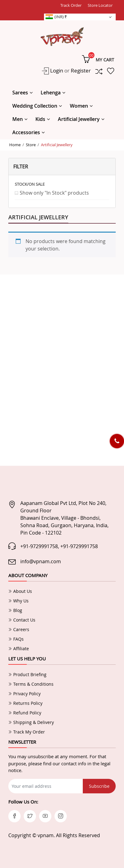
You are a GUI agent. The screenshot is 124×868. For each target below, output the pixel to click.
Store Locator (100, 5)
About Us (20, 591)
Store (31, 145)
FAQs (16, 639)
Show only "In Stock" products (54, 193)
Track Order (71, 5)
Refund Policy (25, 713)
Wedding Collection (35, 106)
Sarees (20, 93)
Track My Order (27, 732)
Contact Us (22, 620)
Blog (15, 610)
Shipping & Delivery (31, 722)
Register (81, 70)
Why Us (18, 601)
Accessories (26, 132)
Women (79, 106)
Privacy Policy (24, 694)
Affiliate (19, 649)
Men (18, 119)
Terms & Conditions (31, 684)
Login (56, 70)
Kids (40, 119)
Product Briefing (27, 674)
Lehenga (51, 93)
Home (15, 145)
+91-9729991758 (39, 546)
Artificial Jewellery (79, 119)
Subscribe (99, 786)
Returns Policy (25, 703)
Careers (19, 629)
